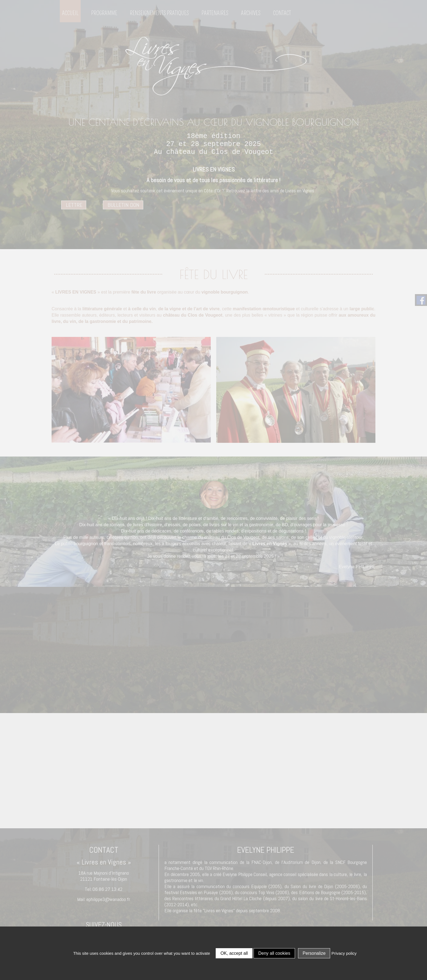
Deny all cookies (274, 953)
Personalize (314, 953)
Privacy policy (344, 953)
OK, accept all (234, 953)
